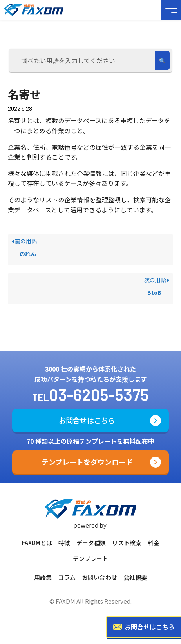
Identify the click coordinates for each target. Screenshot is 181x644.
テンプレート (90, 558)
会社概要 (135, 577)
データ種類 (91, 543)
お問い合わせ (100, 577)
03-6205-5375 (99, 394)
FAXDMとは (37, 543)
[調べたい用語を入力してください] (83, 60)
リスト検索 (127, 543)
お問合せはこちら (87, 420)
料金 (154, 543)
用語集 (43, 577)
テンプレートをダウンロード (87, 462)
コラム (67, 577)
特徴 (64, 543)
